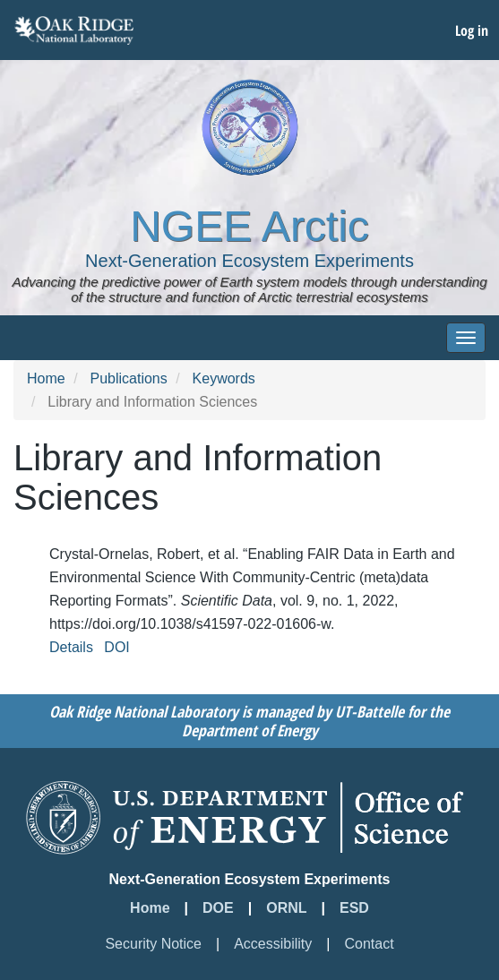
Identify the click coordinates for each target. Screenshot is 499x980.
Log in (472, 30)
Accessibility (273, 944)
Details (71, 647)
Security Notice (153, 944)
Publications (128, 378)
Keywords (224, 378)
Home (46, 378)
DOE (218, 908)
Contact (369, 944)
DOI (116, 647)
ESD (354, 908)
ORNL (286, 908)
